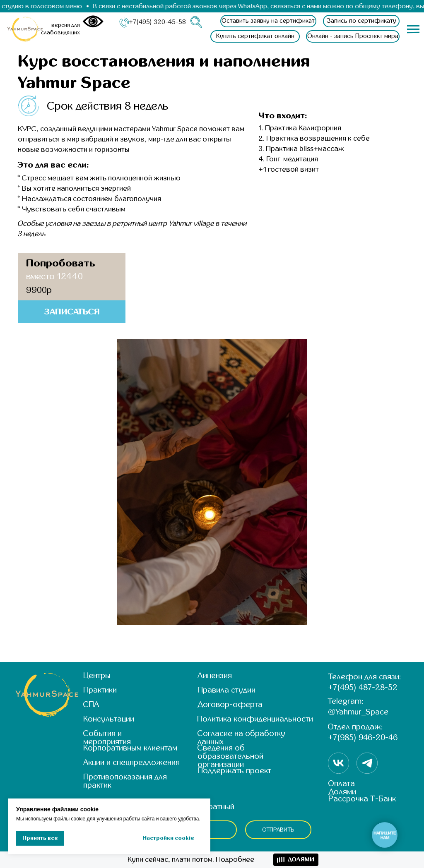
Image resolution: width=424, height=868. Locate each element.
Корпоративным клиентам (130, 748)
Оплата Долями (342, 788)
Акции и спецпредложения (131, 762)
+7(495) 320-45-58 (157, 22)
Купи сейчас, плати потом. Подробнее (191, 860)
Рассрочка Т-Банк (362, 799)
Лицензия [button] (215, 675)
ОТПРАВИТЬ (278, 830)
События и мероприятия (107, 737)
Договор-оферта (230, 704)
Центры (97, 675)
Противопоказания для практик (125, 781)
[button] (268, 21)
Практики (100, 690)
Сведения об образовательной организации (230, 756)
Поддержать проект (234, 771)
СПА (91, 704)
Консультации (109, 719)
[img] (26, 29)
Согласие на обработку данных (241, 737)
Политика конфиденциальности (255, 719)
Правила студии (226, 690)
